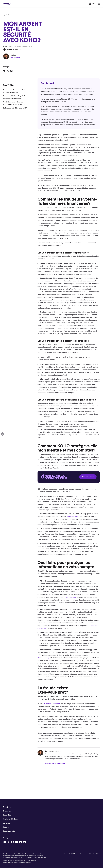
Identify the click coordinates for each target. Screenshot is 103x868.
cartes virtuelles (73, 516)
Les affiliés (7, 815)
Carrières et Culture (10, 819)
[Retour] (7, 15)
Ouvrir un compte (88, 477)
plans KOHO (67, 738)
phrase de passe (70, 597)
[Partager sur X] (8, 71)
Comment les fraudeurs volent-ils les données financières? (16, 91)
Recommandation (10, 831)
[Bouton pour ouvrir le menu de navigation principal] (99, 4)
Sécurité (6, 827)
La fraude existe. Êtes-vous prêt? (15, 108)
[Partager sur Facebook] (4, 71)
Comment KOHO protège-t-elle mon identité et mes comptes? (16, 97)
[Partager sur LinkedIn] (11, 71)
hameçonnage (44, 658)
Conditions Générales (40, 857)
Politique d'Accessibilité (25, 862)
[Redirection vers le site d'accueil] (69, 477)
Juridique (7, 823)
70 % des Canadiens (52, 704)
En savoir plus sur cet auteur (55, 763)
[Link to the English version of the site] (92, 4)
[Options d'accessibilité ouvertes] (3, 434)
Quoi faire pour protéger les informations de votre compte (14, 103)
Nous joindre (8, 807)
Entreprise (7, 811)
